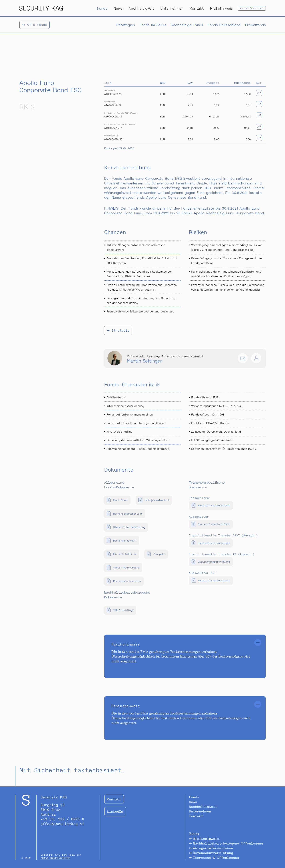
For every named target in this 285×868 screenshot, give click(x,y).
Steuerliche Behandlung (126, 527)
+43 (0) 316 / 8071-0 (62, 819)
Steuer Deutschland (123, 567)
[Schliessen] (258, 643)
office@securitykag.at (62, 824)
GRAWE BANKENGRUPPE (55, 858)
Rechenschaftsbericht (125, 513)
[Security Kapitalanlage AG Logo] (41, 8)
